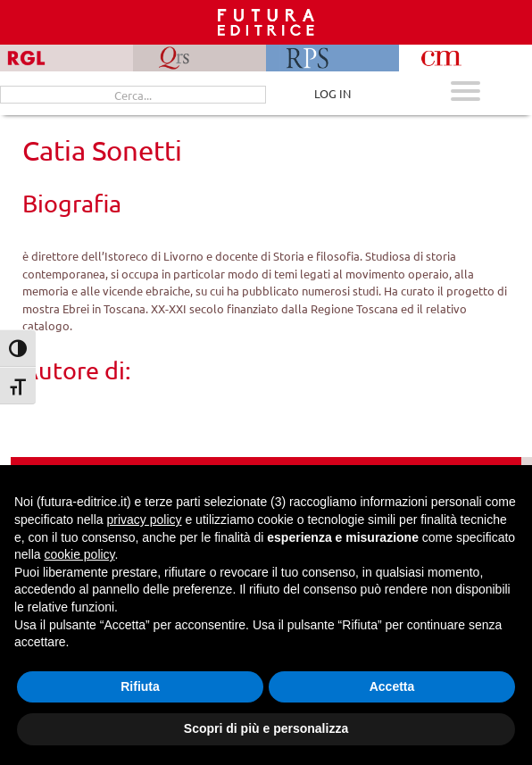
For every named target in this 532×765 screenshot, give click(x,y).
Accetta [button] (392, 686)
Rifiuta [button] (140, 686)
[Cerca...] (133, 95)
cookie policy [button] (79, 554)
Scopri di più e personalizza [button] (266, 728)
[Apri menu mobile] (465, 93)
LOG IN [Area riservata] (332, 93)
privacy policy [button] (145, 520)
